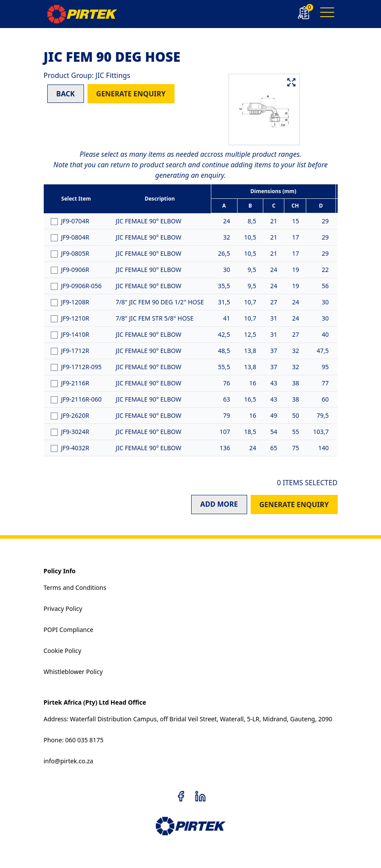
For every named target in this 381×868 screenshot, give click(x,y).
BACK (66, 94)
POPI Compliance (69, 630)
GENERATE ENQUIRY (131, 94)
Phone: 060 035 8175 (74, 740)
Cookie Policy (63, 651)
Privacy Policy (63, 609)
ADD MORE (219, 504)
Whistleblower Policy (73, 672)
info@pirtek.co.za (69, 761)
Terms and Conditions (75, 587)
